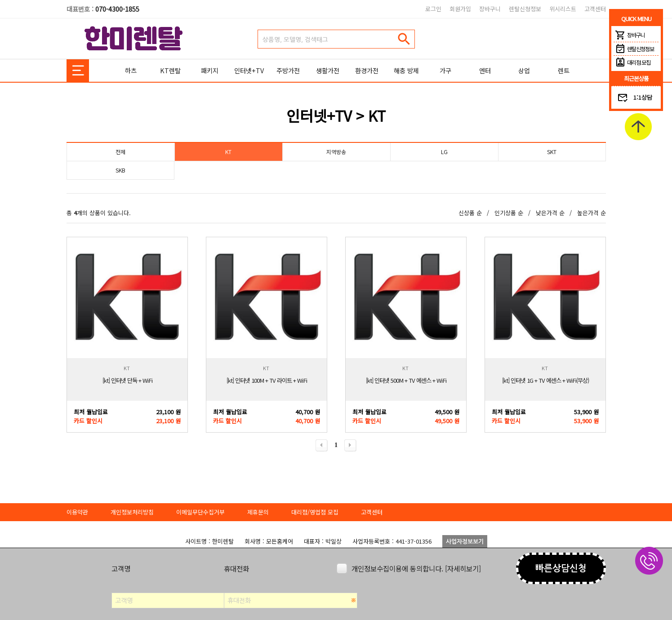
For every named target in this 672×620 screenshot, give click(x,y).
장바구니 (490, 9)
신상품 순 (470, 213)
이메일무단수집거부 (200, 512)
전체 (120, 152)
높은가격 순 (592, 213)
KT (229, 152)
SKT (552, 152)
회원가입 (460, 9)
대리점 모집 (632, 62)
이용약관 (77, 512)
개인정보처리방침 (132, 512)
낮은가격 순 (550, 213)
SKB (120, 170)
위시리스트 (563, 9)
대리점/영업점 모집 (315, 512)
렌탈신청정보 (525, 9)
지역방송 (336, 152)
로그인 (433, 9)
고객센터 (595, 9)
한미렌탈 (134, 39)
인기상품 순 (509, 213)
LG (444, 152)
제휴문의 (258, 512)
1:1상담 (643, 97)
